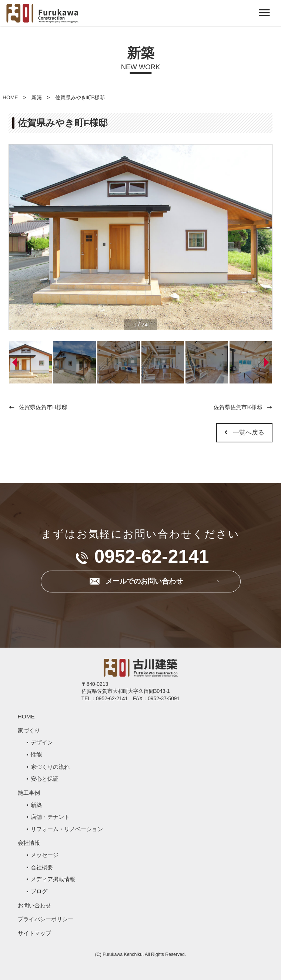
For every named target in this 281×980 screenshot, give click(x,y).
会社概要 (42, 867)
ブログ (39, 891)
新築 (37, 97)
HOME (10, 97)
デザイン (42, 742)
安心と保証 (45, 779)
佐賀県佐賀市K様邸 (238, 407)
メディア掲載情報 (53, 879)
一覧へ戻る (244, 433)
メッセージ (45, 855)
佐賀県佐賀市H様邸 (43, 407)
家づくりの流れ (50, 767)
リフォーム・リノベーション (67, 829)
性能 (36, 755)
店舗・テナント (50, 817)
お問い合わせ (34, 905)
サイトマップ (34, 933)
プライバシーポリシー (46, 919)
